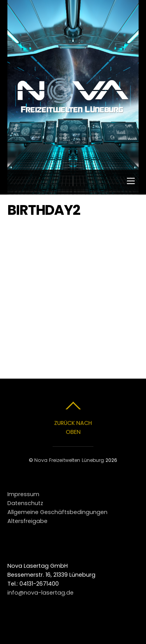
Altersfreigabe (27, 521)
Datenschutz (25, 503)
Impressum (23, 494)
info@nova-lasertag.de (40, 593)
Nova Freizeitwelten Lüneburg (69, 460)
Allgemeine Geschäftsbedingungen (57, 512)
